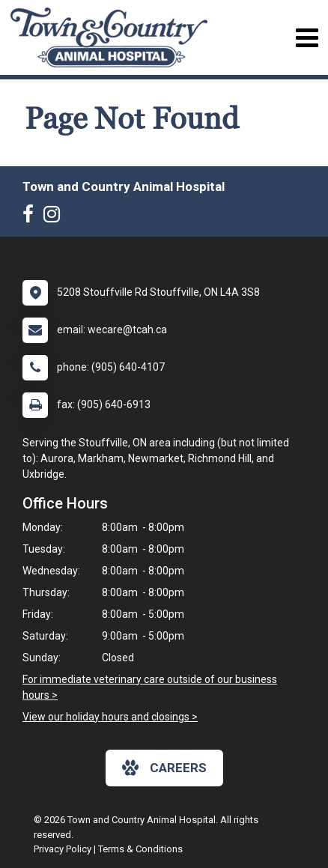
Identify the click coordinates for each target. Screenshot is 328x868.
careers (164, 768)
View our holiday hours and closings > (110, 717)
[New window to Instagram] (55, 217)
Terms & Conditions (140, 849)
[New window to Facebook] (32, 217)
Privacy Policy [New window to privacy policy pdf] (63, 849)
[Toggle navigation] (307, 38)
